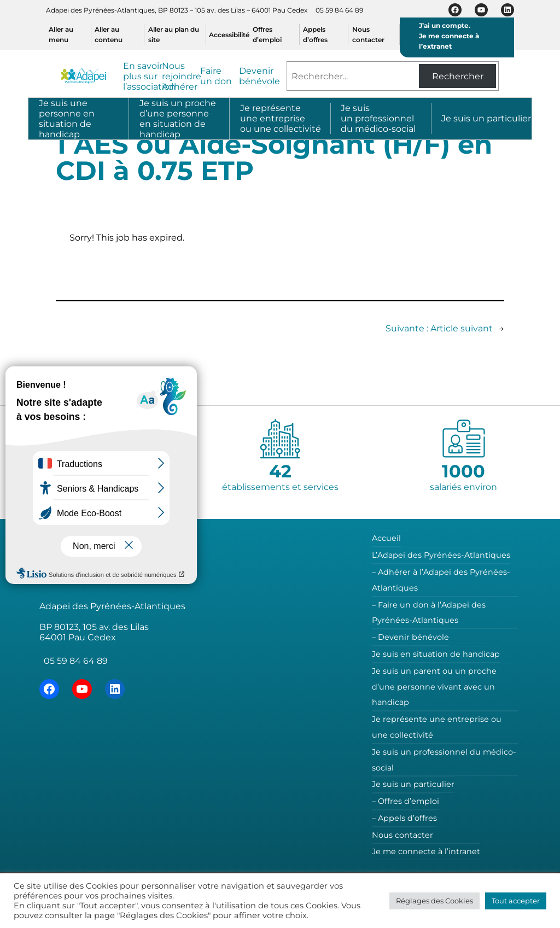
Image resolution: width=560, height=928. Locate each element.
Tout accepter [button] (516, 901)
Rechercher (458, 76)
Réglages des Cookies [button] (434, 901)
